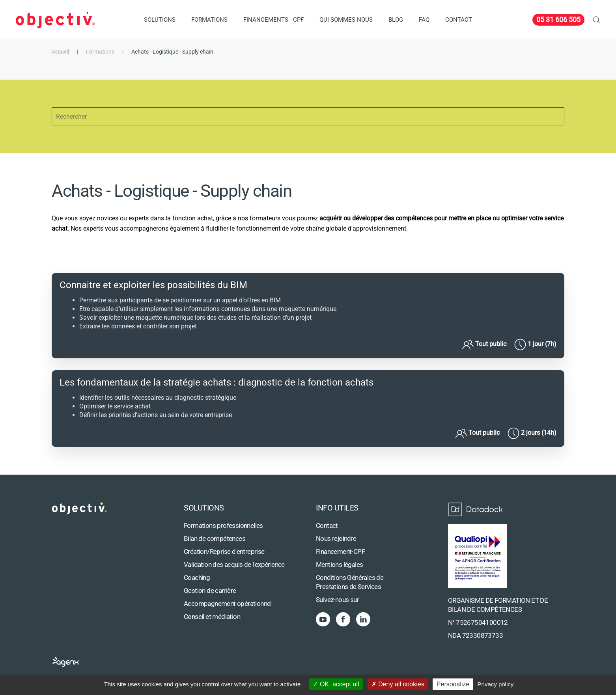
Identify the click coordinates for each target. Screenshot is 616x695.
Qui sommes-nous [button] (346, 20)
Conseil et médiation (212, 617)
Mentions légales (339, 565)
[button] (596, 20)
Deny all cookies (398, 684)
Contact (459, 20)
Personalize (453, 684)
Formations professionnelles (223, 526)
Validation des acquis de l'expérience (234, 565)
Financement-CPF (340, 552)
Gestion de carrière (210, 591)
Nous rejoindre (336, 539)
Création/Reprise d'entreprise (224, 552)
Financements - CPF (273, 20)
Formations (209, 20)
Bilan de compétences (215, 539)
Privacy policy (496, 684)
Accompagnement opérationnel (228, 604)
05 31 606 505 (558, 20)
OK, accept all (336, 684)
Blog (396, 20)
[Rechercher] (308, 116)
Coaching (197, 578)
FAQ (424, 20)
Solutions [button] (160, 20)
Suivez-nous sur (337, 600)
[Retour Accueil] (55, 20)
